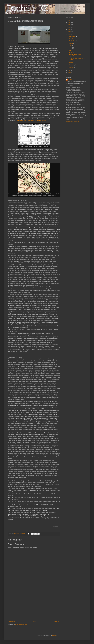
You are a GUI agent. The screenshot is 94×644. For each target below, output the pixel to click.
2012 (69, 34)
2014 (69, 29)
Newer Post (12, 622)
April (71, 52)
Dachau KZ (71, 80)
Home (34, 622)
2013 (69, 32)
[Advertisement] (34, 606)
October (72, 38)
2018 (69, 20)
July (71, 45)
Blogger (54, 635)
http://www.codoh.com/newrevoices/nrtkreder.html (32, 121)
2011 (69, 70)
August (71, 43)
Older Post (57, 622)
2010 (69, 73)
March (71, 63)
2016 (69, 25)
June (71, 48)
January (72, 67)
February (72, 65)
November (72, 36)
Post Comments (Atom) (22, 624)
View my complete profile (73, 122)
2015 (69, 27)
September (72, 41)
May (71, 50)
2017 (69, 22)
